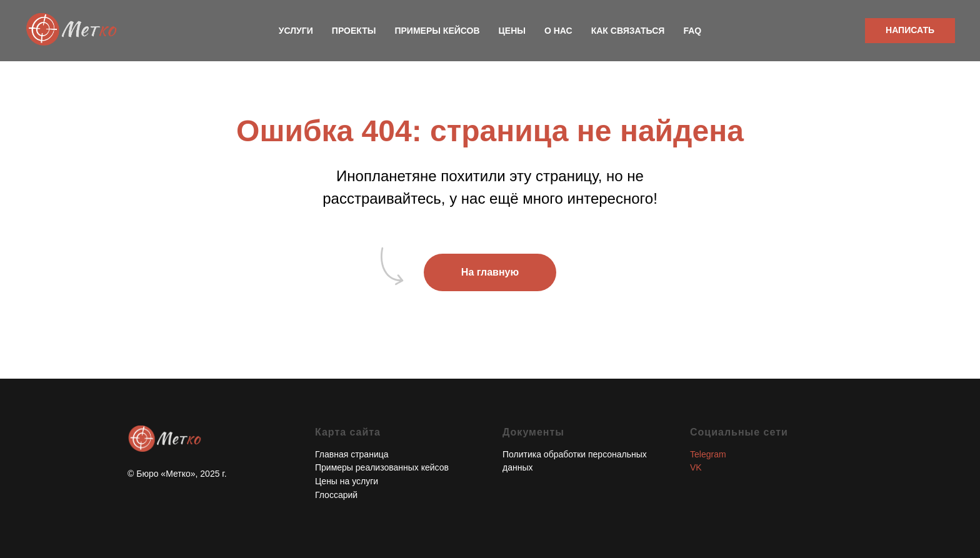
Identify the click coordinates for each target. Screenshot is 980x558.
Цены (512, 31)
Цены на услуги (347, 481)
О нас (558, 31)
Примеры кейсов (437, 31)
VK (696, 467)
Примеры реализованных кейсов (382, 467)
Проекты (354, 31)
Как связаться (628, 31)
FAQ (692, 31)
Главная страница (352, 454)
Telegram (708, 454)
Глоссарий (336, 495)
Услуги (296, 31)
